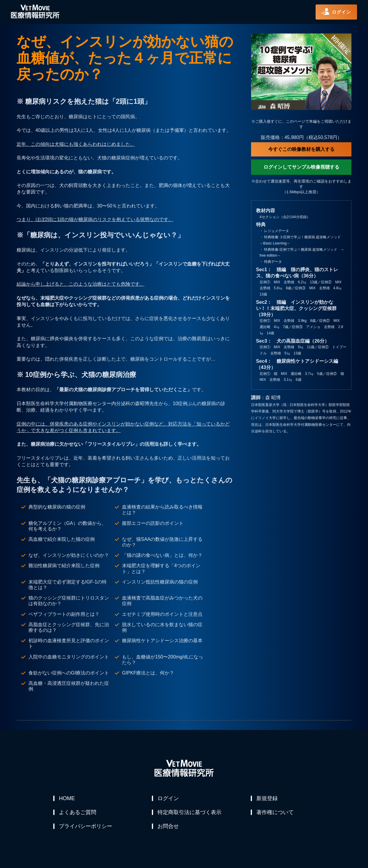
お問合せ (168, 827)
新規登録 (267, 798)
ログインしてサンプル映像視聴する (301, 167)
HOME (67, 798)
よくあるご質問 (78, 813)
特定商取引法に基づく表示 (190, 813)
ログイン (168, 798)
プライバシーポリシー (86, 827)
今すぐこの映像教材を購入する (301, 149)
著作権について (275, 813)
